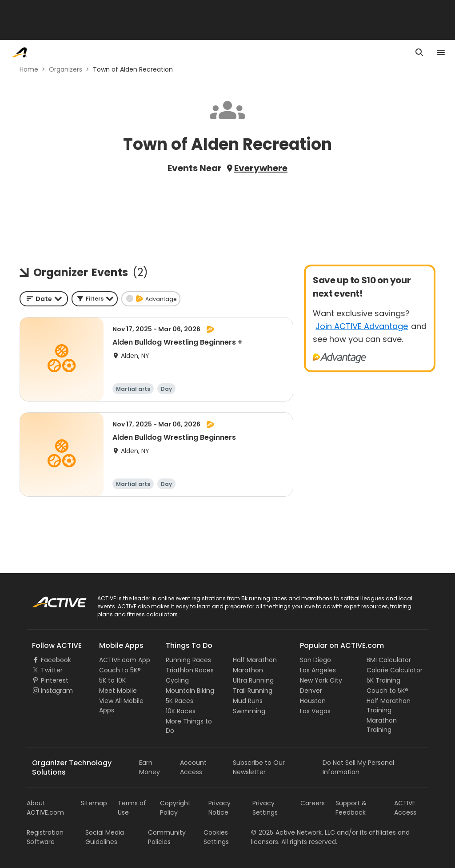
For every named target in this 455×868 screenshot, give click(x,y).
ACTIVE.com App (125, 660)
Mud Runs (248, 701)
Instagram (57, 691)
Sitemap (94, 803)
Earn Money (150, 767)
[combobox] (44, 299)
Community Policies (167, 837)
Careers (313, 803)
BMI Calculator (389, 660)
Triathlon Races (190, 670)
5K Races (180, 701)
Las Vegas (315, 711)
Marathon (248, 670)
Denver (311, 691)
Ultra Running (253, 680)
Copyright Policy (175, 808)
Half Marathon (255, 660)
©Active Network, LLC (293, 832)
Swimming (249, 711)
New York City (321, 680)
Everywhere (261, 168)
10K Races (181, 711)
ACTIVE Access (405, 808)
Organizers (66, 69)
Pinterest (55, 680)
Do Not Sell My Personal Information (358, 767)
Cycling (177, 680)
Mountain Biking (190, 691)
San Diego (315, 660)
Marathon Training (382, 725)
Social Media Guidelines (105, 837)
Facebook (56, 660)
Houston (313, 701)
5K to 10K (112, 680)
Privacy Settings (265, 808)
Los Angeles (318, 670)
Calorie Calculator (395, 670)
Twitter (52, 670)
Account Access (193, 767)
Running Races (188, 660)
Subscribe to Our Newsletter (259, 767)
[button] (95, 299)
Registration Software (45, 837)
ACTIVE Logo (51, 599)
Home (29, 69)
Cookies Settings (216, 837)
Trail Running (253, 691)
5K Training (383, 680)
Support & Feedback (351, 808)
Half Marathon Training (389, 705)
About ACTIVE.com (45, 808)
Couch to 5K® (120, 670)
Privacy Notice (220, 808)
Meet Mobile (118, 691)
